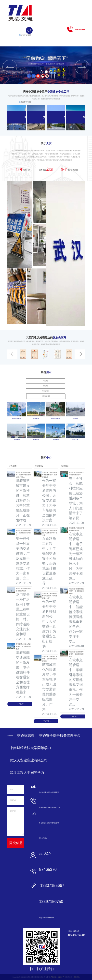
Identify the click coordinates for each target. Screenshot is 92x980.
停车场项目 (46, 391)
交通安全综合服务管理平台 (60, 735)
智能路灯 (27, 69)
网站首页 (20, 69)
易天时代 (77, 977)
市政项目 (46, 386)
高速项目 (46, 381)
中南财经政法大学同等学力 (30, 748)
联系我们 (30, 69)
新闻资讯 (28, 69)
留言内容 (13, 811)
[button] (41, 72)
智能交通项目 (46, 396)
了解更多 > (21, 704)
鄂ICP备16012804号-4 (59, 977)
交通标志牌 (23, 80)
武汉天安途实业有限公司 (29, 760)
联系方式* (13, 800)
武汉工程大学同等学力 (27, 773)
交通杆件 (25, 69)
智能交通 (21, 69)
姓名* (12, 789)
